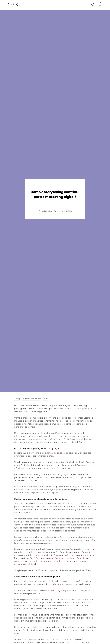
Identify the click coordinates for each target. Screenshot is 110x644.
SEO (47, 399)
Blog (19, 399)
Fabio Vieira (46, 211)
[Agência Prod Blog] (14, 5)
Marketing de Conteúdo (33, 399)
